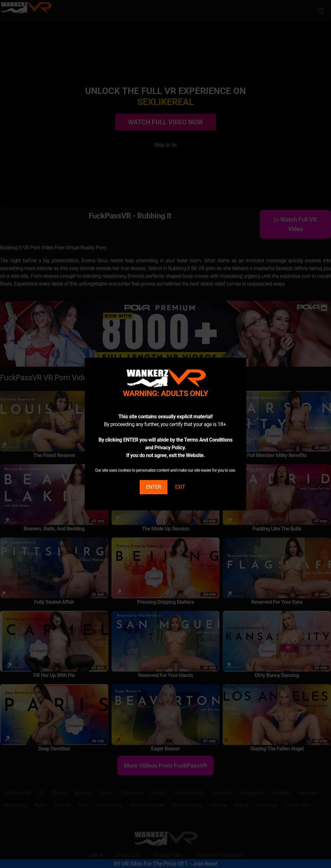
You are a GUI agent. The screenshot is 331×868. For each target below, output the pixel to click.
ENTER (154, 487)
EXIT (180, 487)
